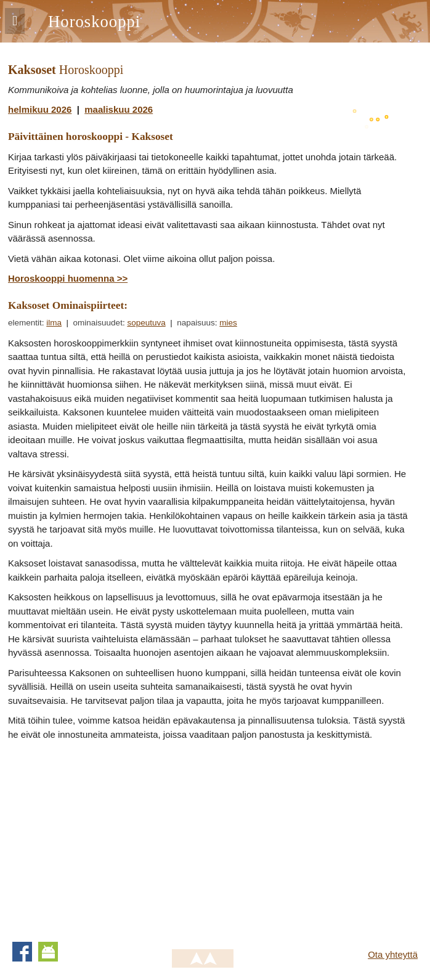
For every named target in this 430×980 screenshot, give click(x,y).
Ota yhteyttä (393, 954)
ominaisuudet (98, 323)
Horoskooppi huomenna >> (68, 278)
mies (228, 323)
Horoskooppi (94, 22)
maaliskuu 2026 (119, 109)
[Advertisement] (112, 837)
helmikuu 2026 (40, 109)
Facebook (22, 952)
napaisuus (196, 323)
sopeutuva (146, 323)
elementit (25, 323)
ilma (54, 323)
